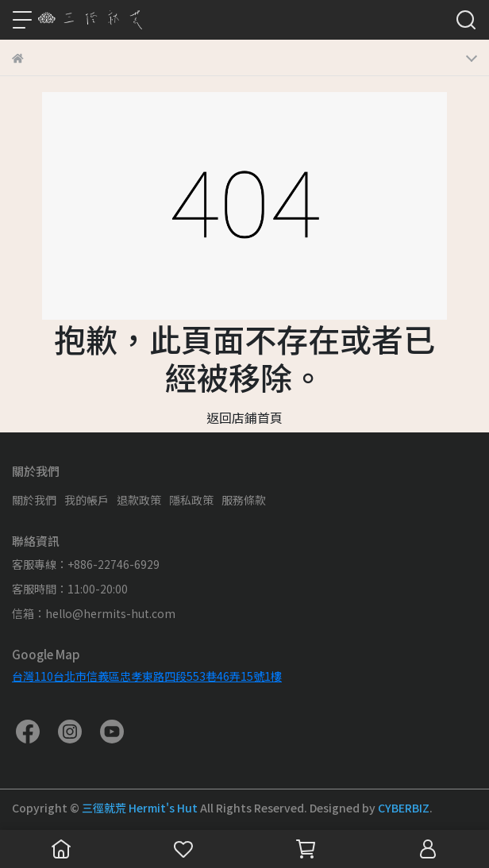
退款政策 (139, 500)
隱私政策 (191, 500)
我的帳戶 (87, 500)
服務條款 (244, 500)
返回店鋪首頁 (244, 417)
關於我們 (34, 500)
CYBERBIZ (404, 808)
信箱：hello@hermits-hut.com (94, 613)
